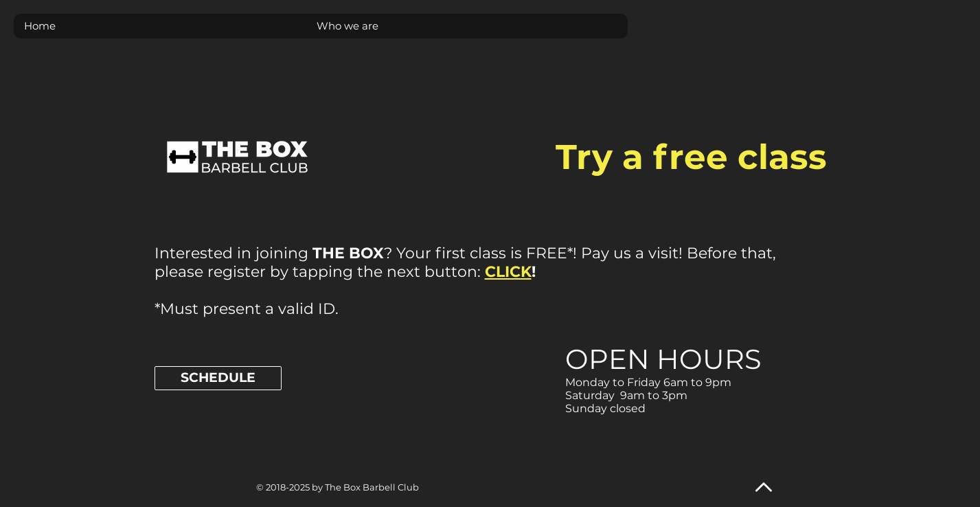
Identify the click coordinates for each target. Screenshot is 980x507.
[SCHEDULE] (218, 378)
